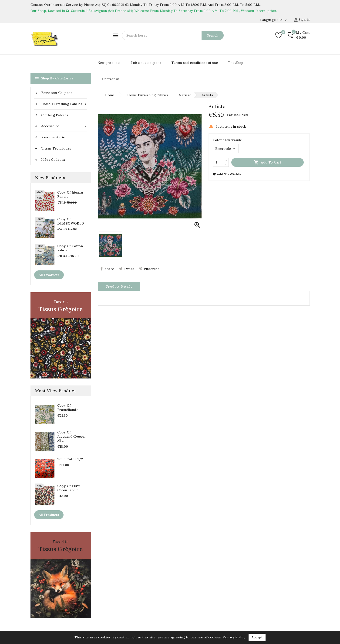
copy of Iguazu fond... (70, 194)
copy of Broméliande (68, 408)
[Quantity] (218, 162)
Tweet (129, 269)
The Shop (236, 63)
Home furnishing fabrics (64, 104)
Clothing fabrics (55, 115)
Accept (257, 637)
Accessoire (64, 126)
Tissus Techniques (56, 148)
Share (109, 269)
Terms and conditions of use (195, 63)
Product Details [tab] (119, 286)
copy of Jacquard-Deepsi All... (71, 436)
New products (109, 63)
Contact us (111, 79)
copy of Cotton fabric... (70, 248)
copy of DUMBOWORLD (71, 221)
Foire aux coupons (146, 63)
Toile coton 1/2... (71, 459)
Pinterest (151, 269)
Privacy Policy (234, 637)
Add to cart (268, 162)
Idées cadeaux (53, 160)
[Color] (226, 149)
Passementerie (53, 137)
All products (49, 275)
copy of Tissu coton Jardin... (69, 488)
